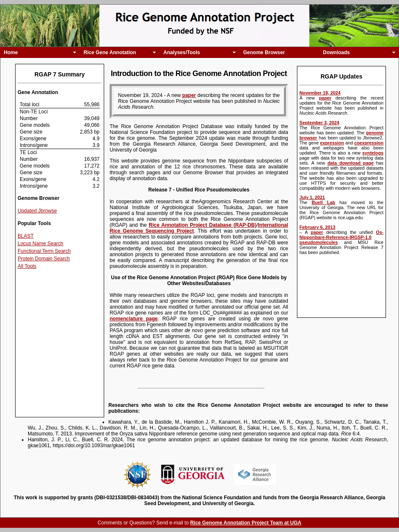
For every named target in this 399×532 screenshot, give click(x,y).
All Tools (27, 266)
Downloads (336, 52)
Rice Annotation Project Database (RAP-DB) (202, 225)
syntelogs (373, 153)
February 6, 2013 (317, 227)
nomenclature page (134, 319)
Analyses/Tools (182, 52)
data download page (351, 163)
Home (11, 52)
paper (325, 98)
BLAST (26, 236)
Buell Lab (323, 202)
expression (332, 143)
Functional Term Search (44, 251)
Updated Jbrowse (37, 211)
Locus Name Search (41, 244)
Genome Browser (264, 52)
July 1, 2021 (312, 197)
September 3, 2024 (319, 123)
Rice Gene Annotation (110, 52)
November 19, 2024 (320, 93)
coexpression (369, 143)
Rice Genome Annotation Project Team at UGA (246, 523)
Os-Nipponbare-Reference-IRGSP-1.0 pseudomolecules (341, 237)
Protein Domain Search (44, 259)
